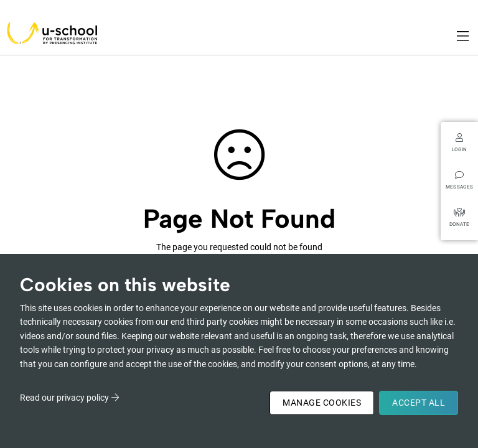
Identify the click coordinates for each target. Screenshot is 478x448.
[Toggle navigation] (464, 36)
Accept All (419, 403)
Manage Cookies (322, 403)
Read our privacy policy (64, 398)
